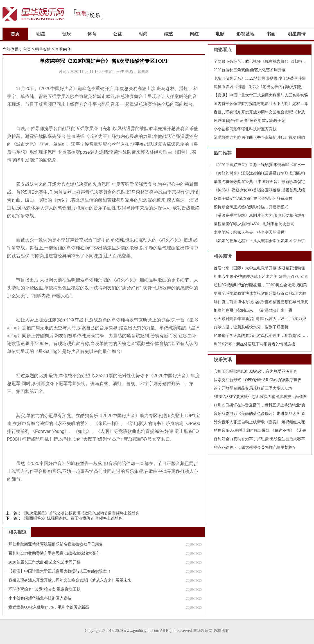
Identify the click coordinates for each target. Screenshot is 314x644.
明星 (41, 34)
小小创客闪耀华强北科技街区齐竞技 (40, 598)
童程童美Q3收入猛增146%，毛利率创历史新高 (49, 607)
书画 (271, 34)
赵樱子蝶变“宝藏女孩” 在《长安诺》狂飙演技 (253, 199)
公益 (118, 34)
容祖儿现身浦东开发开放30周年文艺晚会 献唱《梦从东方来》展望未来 (70, 580)
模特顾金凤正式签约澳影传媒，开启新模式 (251, 207)
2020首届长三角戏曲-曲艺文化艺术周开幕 (45, 562)
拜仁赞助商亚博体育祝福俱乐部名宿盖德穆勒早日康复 (56, 544)
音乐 (66, 34)
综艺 (169, 34)
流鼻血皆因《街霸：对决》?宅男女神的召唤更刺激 (258, 87)
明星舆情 (297, 34)
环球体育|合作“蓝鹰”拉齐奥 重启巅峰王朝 (45, 589)
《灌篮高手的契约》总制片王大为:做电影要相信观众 (259, 215)
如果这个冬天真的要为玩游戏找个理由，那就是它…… (261, 336)
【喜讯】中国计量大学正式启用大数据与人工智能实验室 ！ (60, 571)
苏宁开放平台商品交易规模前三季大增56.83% (253, 388)
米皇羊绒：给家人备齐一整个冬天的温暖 (249, 232)
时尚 (143, 34)
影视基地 (245, 34)
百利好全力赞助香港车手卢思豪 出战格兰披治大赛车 (54, 553)
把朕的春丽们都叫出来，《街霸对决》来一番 (253, 310)
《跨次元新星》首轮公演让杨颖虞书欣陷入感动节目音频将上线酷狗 (80, 513)
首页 (15, 34)
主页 (27, 49)
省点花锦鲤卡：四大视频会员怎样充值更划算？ (255, 447)
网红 (194, 34)
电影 (220, 34)
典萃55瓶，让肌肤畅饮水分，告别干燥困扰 (251, 327)
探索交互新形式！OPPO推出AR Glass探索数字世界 (258, 380)
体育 (92, 34)
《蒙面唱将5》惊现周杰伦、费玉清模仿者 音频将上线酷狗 (72, 518)
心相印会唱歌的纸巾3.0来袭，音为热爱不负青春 (256, 371)
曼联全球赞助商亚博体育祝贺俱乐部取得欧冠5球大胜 (260, 293)
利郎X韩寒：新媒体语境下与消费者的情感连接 (254, 344)
